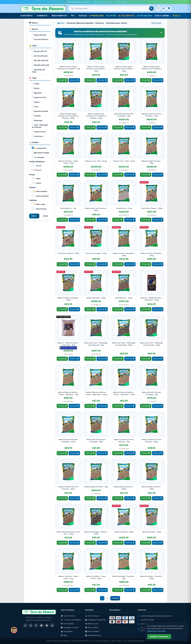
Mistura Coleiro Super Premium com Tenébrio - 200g (124, 69)
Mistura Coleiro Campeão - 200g (68, 299)
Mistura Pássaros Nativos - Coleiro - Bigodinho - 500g (96, 393)
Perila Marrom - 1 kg (68, 208)
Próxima (115, 598)
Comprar (62, 80)
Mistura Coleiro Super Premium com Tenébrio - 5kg (68, 68)
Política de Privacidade (136, 641)
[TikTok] (52, 625)
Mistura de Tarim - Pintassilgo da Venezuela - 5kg (96, 344)
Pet (74, 16)
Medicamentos (60, 16)
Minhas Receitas (93, 635)
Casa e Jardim (162, 16)
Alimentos (43, 16)
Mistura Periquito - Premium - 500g (152, 577)
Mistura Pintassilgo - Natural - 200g (96, 533)
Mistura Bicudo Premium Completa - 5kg (152, 393)
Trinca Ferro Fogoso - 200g (96, 253)
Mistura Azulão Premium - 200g (152, 488)
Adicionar (74, 80)
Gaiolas (83, 16)
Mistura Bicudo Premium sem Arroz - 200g (68, 533)
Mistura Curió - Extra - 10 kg (124, 161)
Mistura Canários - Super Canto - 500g (96, 577)
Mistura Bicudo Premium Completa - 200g (96, 441)
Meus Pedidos (92, 631)
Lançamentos (127, 16)
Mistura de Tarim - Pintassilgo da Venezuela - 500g (124, 344)
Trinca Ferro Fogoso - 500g (68, 253)
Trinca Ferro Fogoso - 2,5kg (152, 208)
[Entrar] (164, 8)
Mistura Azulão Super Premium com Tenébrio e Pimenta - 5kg (152, 68)
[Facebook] (36, 625)
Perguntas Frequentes (96, 620)
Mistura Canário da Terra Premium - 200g (68, 488)
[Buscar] (151, 8)
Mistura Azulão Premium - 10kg (152, 162)
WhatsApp (121, 2)
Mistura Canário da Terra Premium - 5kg (124, 441)
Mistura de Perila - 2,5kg (96, 298)
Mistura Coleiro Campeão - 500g (152, 254)
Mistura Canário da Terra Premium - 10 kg (152, 115)
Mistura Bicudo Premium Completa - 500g (68, 441)
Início (61, 23)
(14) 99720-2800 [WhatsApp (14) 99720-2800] (146, 620)
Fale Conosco (92, 616)
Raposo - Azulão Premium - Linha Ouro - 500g (152, 299)
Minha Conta (92, 624)
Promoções (97, 16)
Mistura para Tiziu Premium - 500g (96, 209)
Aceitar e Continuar (159, 637)
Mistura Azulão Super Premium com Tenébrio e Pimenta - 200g (96, 116)
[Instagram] (31, 625)
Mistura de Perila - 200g (152, 532)
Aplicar (34, 216)
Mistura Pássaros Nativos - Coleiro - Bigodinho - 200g (124, 393)
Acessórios (27, 16)
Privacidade (67, 624)
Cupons (111, 16)
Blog (177, 16)
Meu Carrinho (92, 628)
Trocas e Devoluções (71, 620)
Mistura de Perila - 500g (124, 532)
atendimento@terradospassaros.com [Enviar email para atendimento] (155, 616)
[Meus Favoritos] (158, 8)
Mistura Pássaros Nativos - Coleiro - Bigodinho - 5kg (68, 393)
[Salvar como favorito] (78, 42)
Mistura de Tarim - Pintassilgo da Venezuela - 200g (152, 344)
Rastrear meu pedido (103, 2)
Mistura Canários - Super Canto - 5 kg (68, 577)
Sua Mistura (145, 16)
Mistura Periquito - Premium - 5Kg (124, 577)
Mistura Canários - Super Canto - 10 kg (68, 162)
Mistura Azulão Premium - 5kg (96, 487)
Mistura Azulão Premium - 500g (124, 488)
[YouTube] (41, 625)
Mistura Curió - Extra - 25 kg (96, 161)
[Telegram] (47, 625)
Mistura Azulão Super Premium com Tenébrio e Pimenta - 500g (68, 116)
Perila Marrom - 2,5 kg (124, 298)
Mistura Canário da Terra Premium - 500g (152, 441)
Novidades (67, 631)
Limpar (45, 216)
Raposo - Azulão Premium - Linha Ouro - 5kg (68, 344)
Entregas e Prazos (70, 628)
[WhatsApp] (25, 625)
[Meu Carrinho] (169, 8)
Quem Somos (68, 616)
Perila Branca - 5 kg (124, 208)
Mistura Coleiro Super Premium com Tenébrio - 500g (96, 69)
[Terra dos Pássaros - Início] (43, 8)
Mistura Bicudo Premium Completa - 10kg (124, 115)
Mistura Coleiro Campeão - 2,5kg (124, 254)
